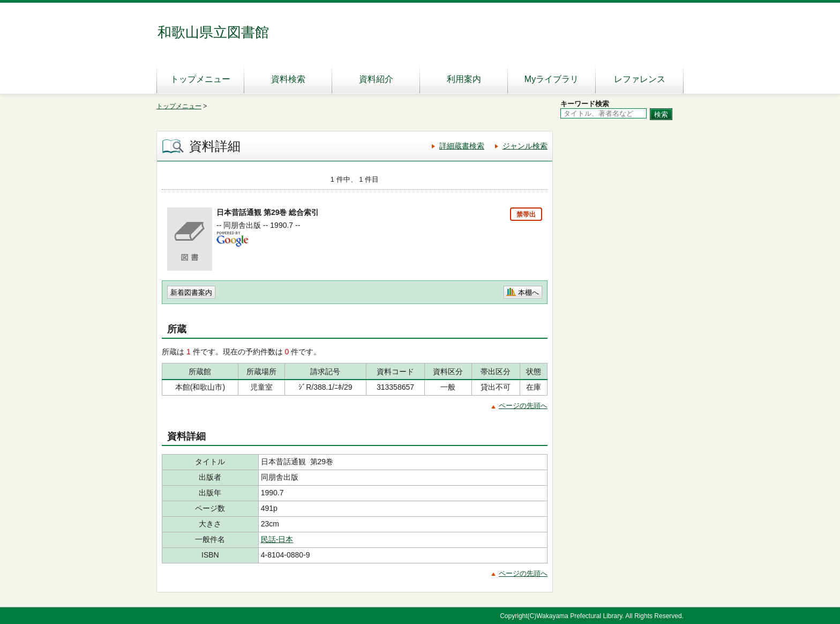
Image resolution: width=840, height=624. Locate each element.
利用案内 (464, 79)
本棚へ (528, 292)
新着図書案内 (191, 292)
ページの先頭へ (523, 406)
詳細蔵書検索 (462, 146)
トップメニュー (200, 79)
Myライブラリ (552, 79)
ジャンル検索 (525, 146)
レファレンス (640, 79)
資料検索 (288, 79)
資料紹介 (376, 79)
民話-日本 (277, 539)
